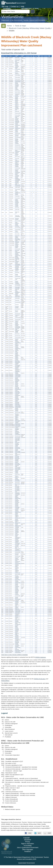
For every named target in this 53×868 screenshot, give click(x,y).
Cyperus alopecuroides (17, 391)
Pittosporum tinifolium (17, 535)
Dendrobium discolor (17, 521)
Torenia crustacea (18, 469)
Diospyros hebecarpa (17, 409)
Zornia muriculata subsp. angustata (18, 468)
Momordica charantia (17, 386)
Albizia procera (17, 443)
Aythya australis (18, 287)
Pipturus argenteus (18, 651)
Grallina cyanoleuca (17, 89)
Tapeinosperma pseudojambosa (18, 493)
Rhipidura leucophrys (17, 100)
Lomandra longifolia (17, 353)
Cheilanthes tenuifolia (17, 607)
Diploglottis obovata (17, 632)
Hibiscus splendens (17, 478)
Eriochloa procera (18, 556)
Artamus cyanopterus (17, 104)
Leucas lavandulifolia (17, 431)
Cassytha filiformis (18, 435)
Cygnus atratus (17, 288)
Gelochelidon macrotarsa (17, 182)
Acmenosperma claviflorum (18, 495)
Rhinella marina (17, 297)
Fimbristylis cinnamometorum (18, 395)
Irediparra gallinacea (17, 200)
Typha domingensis (17, 649)
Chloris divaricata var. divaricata (18, 544)
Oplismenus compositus (17, 578)
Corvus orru (17, 96)
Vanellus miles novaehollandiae (18, 216)
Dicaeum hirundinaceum (17, 73)
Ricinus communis (18, 421)
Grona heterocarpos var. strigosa (18, 454)
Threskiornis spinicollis (17, 245)
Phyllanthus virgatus (17, 533)
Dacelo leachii (17, 158)
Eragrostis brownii (18, 552)
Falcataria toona (18, 447)
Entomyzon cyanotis (17, 130)
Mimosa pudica (17, 458)
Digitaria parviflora (18, 551)
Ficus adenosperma (17, 486)
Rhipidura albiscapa (17, 98)
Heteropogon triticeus (17, 560)
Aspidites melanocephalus (18, 295)
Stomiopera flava (18, 145)
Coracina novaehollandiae (18, 125)
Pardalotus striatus (18, 147)
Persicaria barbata (18, 599)
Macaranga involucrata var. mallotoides (17, 415)
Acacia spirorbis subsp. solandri (18, 439)
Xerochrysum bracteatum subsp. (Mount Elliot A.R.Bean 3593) (18, 370)
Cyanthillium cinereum (17, 364)
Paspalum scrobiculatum (17, 586)
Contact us (15, 6)
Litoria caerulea (17, 298)
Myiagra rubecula (18, 93)
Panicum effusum (18, 580)
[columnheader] (3, 56)
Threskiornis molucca (17, 243)
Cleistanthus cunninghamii (17, 527)
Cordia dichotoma (18, 375)
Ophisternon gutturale (17, 321)
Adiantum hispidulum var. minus (17, 605)
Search (33, 12)
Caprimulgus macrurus (17, 270)
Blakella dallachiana (17, 497)
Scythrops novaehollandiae (18, 172)
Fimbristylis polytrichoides (17, 399)
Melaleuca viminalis (17, 514)
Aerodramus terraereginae (17, 267)
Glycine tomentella (18, 452)
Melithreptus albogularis (17, 135)
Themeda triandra (18, 596)
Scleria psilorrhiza (18, 405)
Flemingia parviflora (17, 450)
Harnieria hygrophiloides (17, 341)
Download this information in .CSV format (19, 53)
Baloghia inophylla (18, 413)
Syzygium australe (18, 518)
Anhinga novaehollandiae (18, 264)
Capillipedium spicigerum (17, 542)
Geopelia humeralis (17, 275)
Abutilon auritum (18, 475)
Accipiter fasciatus (18, 230)
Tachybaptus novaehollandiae (18, 284)
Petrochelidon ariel (18, 81)
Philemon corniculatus (17, 143)
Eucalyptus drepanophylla (17, 502)
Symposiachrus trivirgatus (17, 95)
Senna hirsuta (17, 463)
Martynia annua (17, 483)
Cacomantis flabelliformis (17, 164)
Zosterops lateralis (18, 82)
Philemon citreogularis (17, 141)
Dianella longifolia (18, 426)
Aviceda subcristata (17, 231)
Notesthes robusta (18, 319)
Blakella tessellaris (18, 499)
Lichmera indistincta (17, 132)
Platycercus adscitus (17, 174)
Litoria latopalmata (18, 302)
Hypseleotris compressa (17, 307)
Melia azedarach (18, 484)
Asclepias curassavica (17, 347)
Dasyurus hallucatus (17, 65)
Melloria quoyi (17, 111)
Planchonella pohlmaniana (17, 642)
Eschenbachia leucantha (17, 368)
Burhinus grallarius (18, 221)
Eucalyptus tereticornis (17, 506)
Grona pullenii (17, 456)
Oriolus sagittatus (18, 115)
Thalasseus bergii (18, 186)
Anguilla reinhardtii (18, 338)
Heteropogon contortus (17, 558)
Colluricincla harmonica (17, 119)
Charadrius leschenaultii (17, 202)
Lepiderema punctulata (17, 636)
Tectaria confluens (18, 648)
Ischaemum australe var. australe (17, 565)
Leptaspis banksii (18, 573)
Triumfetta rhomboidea (17, 644)
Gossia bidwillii (17, 507)
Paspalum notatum (18, 583)
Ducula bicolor (17, 272)
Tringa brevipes (17, 196)
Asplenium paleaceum (17, 358)
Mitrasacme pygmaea (17, 471)
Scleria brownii (17, 404)
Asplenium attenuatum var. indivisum (17, 355)
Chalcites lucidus (18, 168)
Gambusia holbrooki (17, 323)
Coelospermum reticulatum (17, 615)
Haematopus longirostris (17, 219)
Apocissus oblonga (18, 653)
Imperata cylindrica (18, 564)
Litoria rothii (17, 305)
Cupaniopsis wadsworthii (17, 630)
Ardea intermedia (18, 249)
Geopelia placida (18, 277)
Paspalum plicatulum (17, 584)
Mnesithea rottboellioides (17, 576)
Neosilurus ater (17, 334)
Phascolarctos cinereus (17, 63)
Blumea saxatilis (18, 362)
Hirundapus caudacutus (17, 268)
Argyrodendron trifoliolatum (17, 646)
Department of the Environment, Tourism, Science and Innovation (23, 20)
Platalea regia (17, 242)
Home (9, 26)
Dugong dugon (17, 58)
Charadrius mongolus (17, 204)
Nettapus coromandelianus (18, 292)
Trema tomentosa (18, 377)
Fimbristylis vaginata (17, 401)
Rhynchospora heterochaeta (17, 403)
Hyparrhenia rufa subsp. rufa (18, 562)
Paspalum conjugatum (17, 581)
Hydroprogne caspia (17, 184)
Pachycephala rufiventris (17, 123)
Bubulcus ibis (17, 250)
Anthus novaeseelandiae (18, 69)
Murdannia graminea (17, 384)
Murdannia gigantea (17, 382)
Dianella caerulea (18, 425)
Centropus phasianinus (17, 166)
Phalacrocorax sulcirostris (17, 262)
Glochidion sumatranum (17, 531)
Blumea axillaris (18, 361)
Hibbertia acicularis (18, 406)
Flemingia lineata (18, 448)
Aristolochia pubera (17, 351)
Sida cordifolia (17, 480)
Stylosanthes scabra (17, 466)
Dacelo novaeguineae (17, 160)
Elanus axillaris (17, 234)
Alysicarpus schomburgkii (17, 444)
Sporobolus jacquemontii (17, 590)
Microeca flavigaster (17, 83)
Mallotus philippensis (17, 419)
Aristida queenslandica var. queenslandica (18, 537)
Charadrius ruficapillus (17, 206)
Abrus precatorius (18, 438)
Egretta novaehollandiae (18, 252)
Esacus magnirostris (17, 223)
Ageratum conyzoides (17, 360)
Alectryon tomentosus (17, 628)
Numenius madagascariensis (18, 192)
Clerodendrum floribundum (17, 429)
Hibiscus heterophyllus (17, 477)
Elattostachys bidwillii (17, 634)
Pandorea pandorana (17, 373)
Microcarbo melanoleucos (17, 258)
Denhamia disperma (17, 378)
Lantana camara (18, 652)
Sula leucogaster (18, 265)
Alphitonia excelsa (18, 610)
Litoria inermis (17, 300)
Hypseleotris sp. (18, 309)
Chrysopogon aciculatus (17, 546)
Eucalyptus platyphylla (17, 504)
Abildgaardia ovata (18, 389)
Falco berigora (17, 226)
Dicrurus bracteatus (17, 102)
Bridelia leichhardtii (18, 526)
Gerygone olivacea (18, 149)
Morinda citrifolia (18, 616)
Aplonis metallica (18, 77)
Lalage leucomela (18, 128)
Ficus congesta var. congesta (17, 487)
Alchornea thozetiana (17, 411)
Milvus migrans (17, 239)
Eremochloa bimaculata (17, 554)
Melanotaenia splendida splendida (17, 331)
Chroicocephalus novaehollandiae (18, 180)
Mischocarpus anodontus (17, 638)
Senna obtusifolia (18, 464)
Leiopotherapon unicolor (17, 316)
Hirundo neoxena (18, 79)
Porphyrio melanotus (17, 225)
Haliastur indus (17, 236)
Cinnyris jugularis (18, 75)
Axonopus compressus (17, 540)
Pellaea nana (17, 609)
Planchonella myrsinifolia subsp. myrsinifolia (18, 640)
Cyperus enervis (18, 392)
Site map (5, 6)
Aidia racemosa (17, 613)
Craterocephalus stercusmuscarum (18, 327)
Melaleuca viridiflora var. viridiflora (17, 516)
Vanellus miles (17, 210)
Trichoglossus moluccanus (17, 176)
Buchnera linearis (18, 523)
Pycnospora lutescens (17, 462)
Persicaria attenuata (17, 598)
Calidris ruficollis (18, 188)
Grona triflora (17, 457)
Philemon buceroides (17, 139)
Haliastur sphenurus (17, 237)
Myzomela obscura (18, 137)
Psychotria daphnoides (17, 621)
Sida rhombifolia (18, 481)
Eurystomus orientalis (17, 155)
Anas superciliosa (18, 286)
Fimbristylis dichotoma (17, 397)
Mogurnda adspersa (17, 311)
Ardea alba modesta (17, 247)
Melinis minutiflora (18, 574)
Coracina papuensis (17, 127)
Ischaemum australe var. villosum (17, 568)
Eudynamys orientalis (17, 170)
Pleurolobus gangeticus (17, 460)
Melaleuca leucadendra (17, 511)
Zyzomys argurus (18, 59)
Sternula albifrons (18, 185)
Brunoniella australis (17, 340)
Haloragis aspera (18, 424)
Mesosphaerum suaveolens (17, 433)
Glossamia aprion (18, 314)
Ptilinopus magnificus (17, 282)
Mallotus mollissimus (17, 417)
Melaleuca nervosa (18, 512)
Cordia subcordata (18, 376)
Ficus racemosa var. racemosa (18, 489)
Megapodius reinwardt (17, 294)
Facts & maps (20, 26)
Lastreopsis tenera (18, 407)
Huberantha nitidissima (17, 345)
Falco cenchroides (18, 228)
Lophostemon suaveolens (17, 509)
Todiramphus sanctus (17, 162)
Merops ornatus (17, 157)
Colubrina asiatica (18, 611)
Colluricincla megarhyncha (17, 121)
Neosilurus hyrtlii (18, 336)
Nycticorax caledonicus (17, 254)
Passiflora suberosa (17, 524)
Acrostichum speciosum (17, 603)
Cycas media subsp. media (17, 388)
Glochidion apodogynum (17, 529)
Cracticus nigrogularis (17, 107)
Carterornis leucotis (17, 87)
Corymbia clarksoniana (17, 500)
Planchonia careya (18, 436)
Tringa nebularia (18, 198)
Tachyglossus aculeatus (17, 67)
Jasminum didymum (17, 519)
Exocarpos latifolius (17, 626)
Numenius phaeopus (17, 194)
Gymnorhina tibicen (17, 109)
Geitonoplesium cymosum (17, 427)
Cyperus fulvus (17, 393)
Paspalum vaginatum (17, 588)
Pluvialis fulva (17, 208)
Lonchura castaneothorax (17, 71)
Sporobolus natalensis (17, 592)
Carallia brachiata (18, 612)
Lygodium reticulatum (17, 473)
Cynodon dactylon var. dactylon (18, 549)
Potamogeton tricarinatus (17, 601)
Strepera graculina (18, 113)
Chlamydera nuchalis (17, 153)
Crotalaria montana (17, 446)
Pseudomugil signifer (17, 329)
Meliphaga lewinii (18, 134)
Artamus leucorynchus (17, 105)
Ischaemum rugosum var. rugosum (17, 571)
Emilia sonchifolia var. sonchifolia (18, 366)
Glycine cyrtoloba (18, 451)
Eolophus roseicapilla (17, 178)
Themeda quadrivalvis (17, 594)
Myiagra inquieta (18, 91)
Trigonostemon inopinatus (17, 422)
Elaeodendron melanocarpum (17, 380)
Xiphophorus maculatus (17, 325)
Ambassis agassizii (18, 318)
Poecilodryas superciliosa (17, 85)
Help (22, 6)
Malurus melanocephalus (18, 151)
